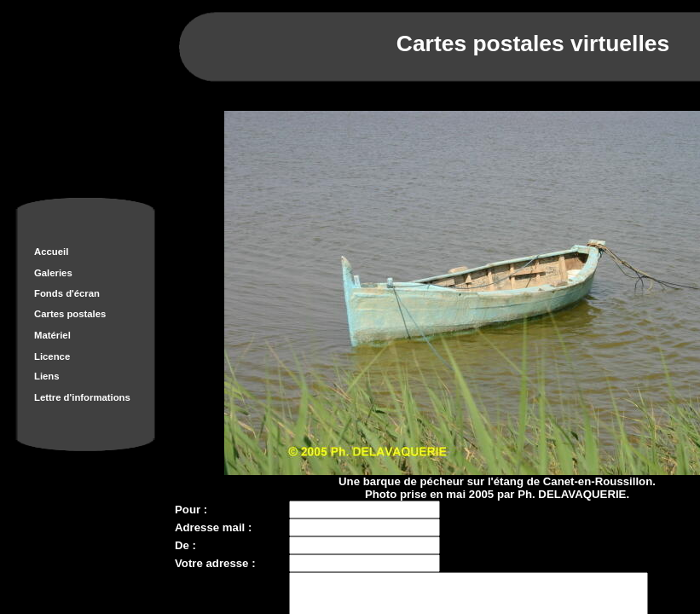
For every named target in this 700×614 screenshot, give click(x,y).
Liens (47, 376)
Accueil (51, 252)
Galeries (53, 273)
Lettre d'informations (82, 397)
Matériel (52, 335)
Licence (52, 356)
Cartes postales (70, 314)
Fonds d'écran (67, 293)
